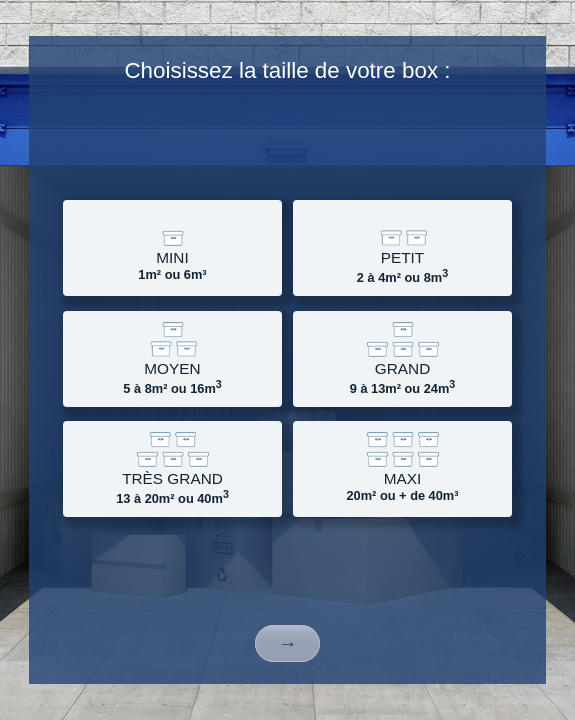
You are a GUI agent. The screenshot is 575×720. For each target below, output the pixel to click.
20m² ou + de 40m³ (402, 467)
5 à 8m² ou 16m (172, 359)
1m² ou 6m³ (172, 246)
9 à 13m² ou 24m (402, 359)
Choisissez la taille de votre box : (287, 70)
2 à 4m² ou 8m (402, 248)
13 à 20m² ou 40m (172, 469)
